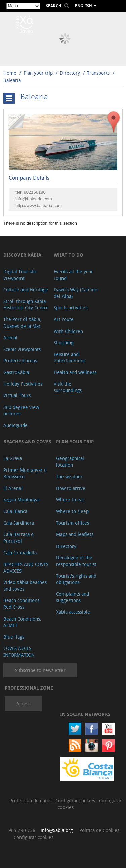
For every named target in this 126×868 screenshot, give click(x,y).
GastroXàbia (16, 372)
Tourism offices (73, 523)
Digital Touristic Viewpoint (20, 275)
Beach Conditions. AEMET (22, 622)
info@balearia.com (34, 199)
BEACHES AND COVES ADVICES (26, 567)
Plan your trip (38, 73)
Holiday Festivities (23, 384)
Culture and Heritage (26, 290)
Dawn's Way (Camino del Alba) (76, 293)
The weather (69, 476)
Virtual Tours (17, 395)
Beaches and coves (27, 442)
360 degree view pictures (21, 410)
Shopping (64, 342)
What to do (69, 255)
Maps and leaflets (75, 534)
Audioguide (15, 425)
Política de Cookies (99, 830)
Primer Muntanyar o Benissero (25, 473)
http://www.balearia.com (39, 205)
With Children (68, 331)
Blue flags (14, 637)
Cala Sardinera (19, 523)
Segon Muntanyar (22, 499)
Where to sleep (72, 511)
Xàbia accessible (73, 612)
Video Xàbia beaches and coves (25, 586)
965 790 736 (22, 830)
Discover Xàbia (22, 255)
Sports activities (71, 308)
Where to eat (70, 499)
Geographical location (70, 462)
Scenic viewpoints (22, 349)
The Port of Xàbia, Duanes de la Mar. (23, 323)
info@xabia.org (57, 830)
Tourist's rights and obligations (76, 579)
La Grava (13, 458)
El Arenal (13, 488)
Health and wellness (75, 372)
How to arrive (71, 488)
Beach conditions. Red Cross (22, 604)
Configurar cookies (76, 801)
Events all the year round (73, 275)
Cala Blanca (15, 511)
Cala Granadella (20, 552)
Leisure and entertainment (69, 357)
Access (23, 703)
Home (10, 73)
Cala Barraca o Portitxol (18, 538)
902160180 (35, 192)
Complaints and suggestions (73, 597)
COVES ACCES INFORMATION (19, 652)
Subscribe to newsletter (40, 670)
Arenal (10, 337)
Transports (98, 73)
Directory (70, 73)
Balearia (12, 80)
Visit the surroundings (68, 387)
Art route (64, 319)
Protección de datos (31, 801)
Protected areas (20, 360)
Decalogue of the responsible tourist (76, 561)
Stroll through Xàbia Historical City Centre (26, 305)
